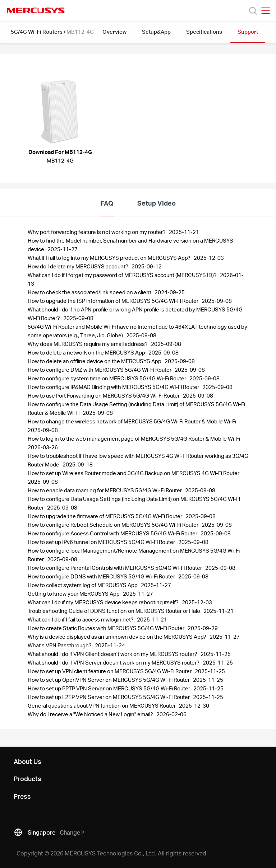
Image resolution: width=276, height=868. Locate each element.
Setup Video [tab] (157, 203)
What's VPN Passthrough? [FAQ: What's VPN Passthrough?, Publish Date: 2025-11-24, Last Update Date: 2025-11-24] (60, 645)
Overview (114, 32)
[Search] (253, 11)
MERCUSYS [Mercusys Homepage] (36, 10)
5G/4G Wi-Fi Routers (37, 32)
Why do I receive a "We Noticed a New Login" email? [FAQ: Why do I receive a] (91, 714)
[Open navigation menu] (266, 11)
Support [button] (248, 32)
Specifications (204, 32)
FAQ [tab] (107, 203)
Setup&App (156, 32)
